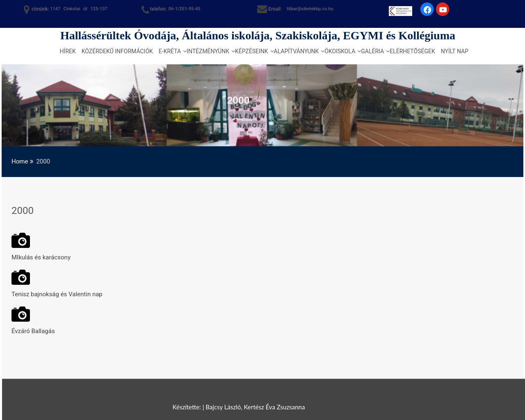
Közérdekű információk (117, 51)
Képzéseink (252, 51)
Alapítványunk (297, 51)
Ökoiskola (340, 51)
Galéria (372, 51)
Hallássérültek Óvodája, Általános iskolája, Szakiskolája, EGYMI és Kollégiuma (258, 35)
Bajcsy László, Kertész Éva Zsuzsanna (255, 407)
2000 (23, 211)
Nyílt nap (455, 51)
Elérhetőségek (412, 51)
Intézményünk (208, 51)
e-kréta (170, 51)
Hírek (68, 51)
